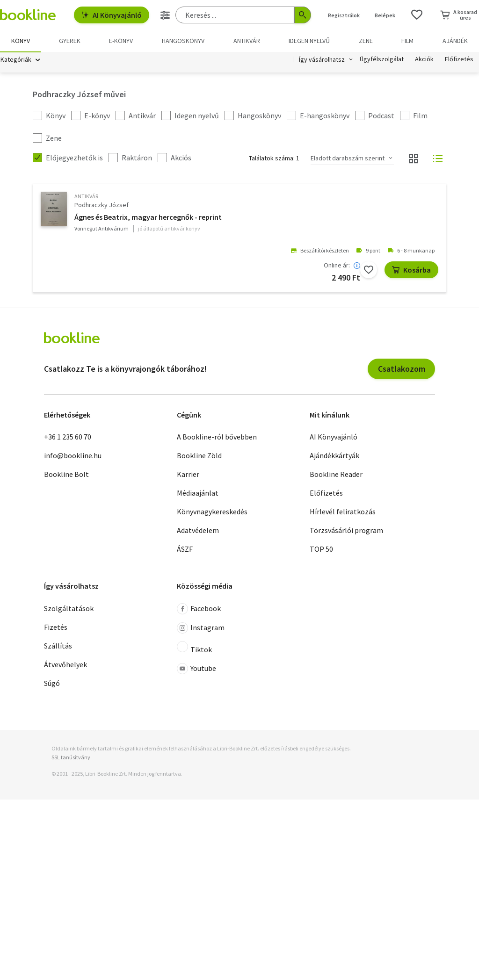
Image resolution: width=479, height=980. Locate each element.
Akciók (424, 60)
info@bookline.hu (73, 456)
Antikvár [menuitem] (247, 41)
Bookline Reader (336, 475)
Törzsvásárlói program (346, 531)
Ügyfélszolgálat (382, 60)
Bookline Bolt (66, 475)
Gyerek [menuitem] (70, 41)
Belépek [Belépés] (385, 15)
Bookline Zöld (199, 456)
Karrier (188, 475)
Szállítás (58, 646)
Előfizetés (459, 60)
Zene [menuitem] (366, 41)
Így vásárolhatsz (322, 60)
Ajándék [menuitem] (455, 41)
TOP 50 (321, 549)
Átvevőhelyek (65, 665)
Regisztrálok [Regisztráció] (344, 15)
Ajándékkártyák (334, 456)
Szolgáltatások (69, 609)
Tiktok (194, 648)
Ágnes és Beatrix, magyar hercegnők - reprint (148, 217)
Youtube (196, 669)
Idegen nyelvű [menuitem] (309, 41)
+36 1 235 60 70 (68, 437)
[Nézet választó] (414, 159)
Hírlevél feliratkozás (343, 512)
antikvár (86, 197)
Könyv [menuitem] (21, 41)
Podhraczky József (102, 205)
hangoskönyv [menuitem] (183, 41)
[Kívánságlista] (417, 15)
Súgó (52, 684)
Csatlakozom (402, 369)
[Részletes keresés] (165, 15)
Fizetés (56, 627)
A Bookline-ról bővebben (217, 437)
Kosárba (411, 270)
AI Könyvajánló (112, 15)
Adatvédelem (198, 531)
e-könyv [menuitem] (121, 41)
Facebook (199, 609)
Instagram (201, 628)
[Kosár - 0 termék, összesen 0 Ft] (459, 15)
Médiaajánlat (198, 493)
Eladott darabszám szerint (348, 159)
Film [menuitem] (407, 41)
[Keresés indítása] (303, 15)
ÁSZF (185, 549)
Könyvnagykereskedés (212, 512)
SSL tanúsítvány (71, 758)
